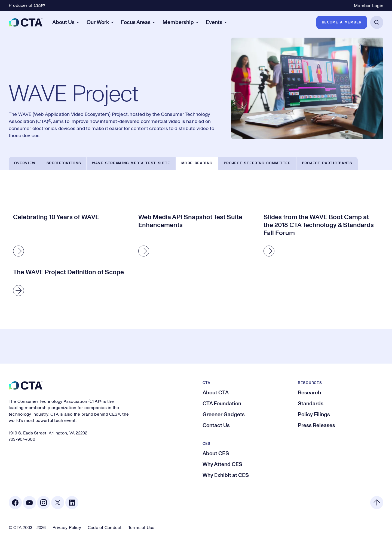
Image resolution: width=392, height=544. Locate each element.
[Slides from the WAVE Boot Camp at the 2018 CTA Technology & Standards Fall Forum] (321, 236)
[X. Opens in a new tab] (58, 503)
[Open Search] (377, 22)
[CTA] (26, 22)
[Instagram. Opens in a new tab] (44, 503)
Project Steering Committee (257, 163)
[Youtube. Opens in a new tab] (29, 503)
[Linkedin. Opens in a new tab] (72, 503)
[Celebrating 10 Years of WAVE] (71, 236)
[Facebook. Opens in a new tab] (15, 503)
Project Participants (327, 163)
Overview (25, 163)
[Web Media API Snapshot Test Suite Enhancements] (196, 236)
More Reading (197, 163)
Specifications (64, 163)
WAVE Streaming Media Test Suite (131, 163)
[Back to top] (377, 503)
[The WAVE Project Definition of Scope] (71, 283)
